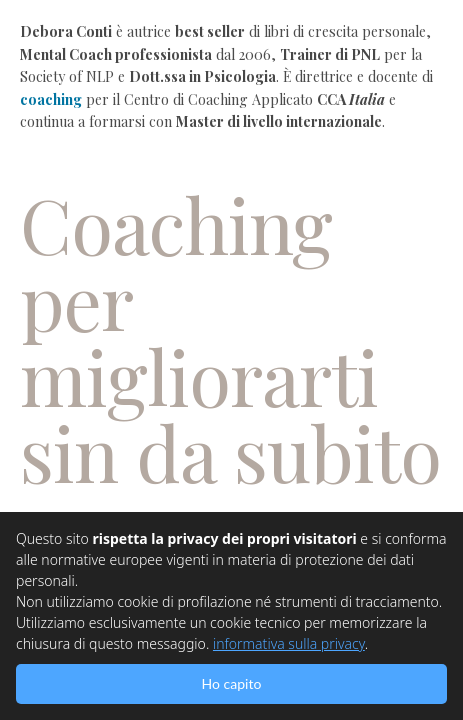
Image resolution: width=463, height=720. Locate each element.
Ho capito (232, 683)
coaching (51, 99)
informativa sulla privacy (289, 643)
